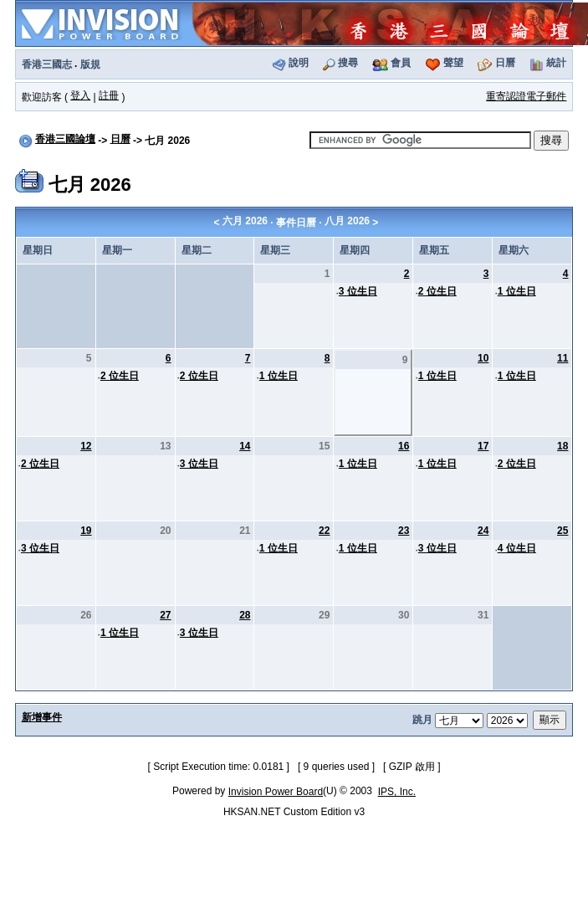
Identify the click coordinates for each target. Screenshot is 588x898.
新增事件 (42, 717)
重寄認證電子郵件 (526, 96)
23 (404, 531)
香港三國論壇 (65, 139)
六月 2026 (245, 221)
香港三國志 (47, 64)
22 (324, 531)
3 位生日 (358, 291)
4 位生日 (517, 548)
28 (245, 615)
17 (483, 446)
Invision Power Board (276, 792)
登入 (80, 95)
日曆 (505, 63)
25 (562, 531)
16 (404, 446)
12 (86, 446)
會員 (401, 63)
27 (165, 615)
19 (86, 531)
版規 (90, 64)
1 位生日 (517, 291)
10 (483, 358)
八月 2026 (347, 221)
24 (483, 531)
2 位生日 (437, 291)
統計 (556, 63)
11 (562, 358)
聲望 (453, 63)
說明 (299, 63)
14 (245, 446)
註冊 (109, 95)
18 (562, 446)
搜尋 (348, 63)
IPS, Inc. (397, 792)
